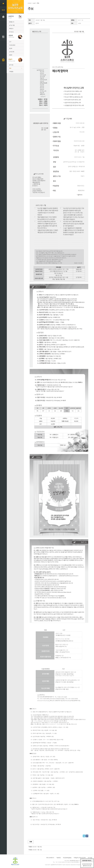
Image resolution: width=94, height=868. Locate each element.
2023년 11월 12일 (37, 850)
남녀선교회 (12, 52)
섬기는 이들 (12, 25)
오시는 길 (11, 32)
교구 (10, 42)
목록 (31, 842)
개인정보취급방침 (67, 858)
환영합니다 (12, 22)
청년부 (11, 48)
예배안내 (11, 29)
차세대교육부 (12, 45)
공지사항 (11, 65)
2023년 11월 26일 (37, 847)
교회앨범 (11, 72)
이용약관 (59, 858)
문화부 (11, 55)
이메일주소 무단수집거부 (80, 858)
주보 (10, 68)
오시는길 (90, 858)
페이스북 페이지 (50, 858)
